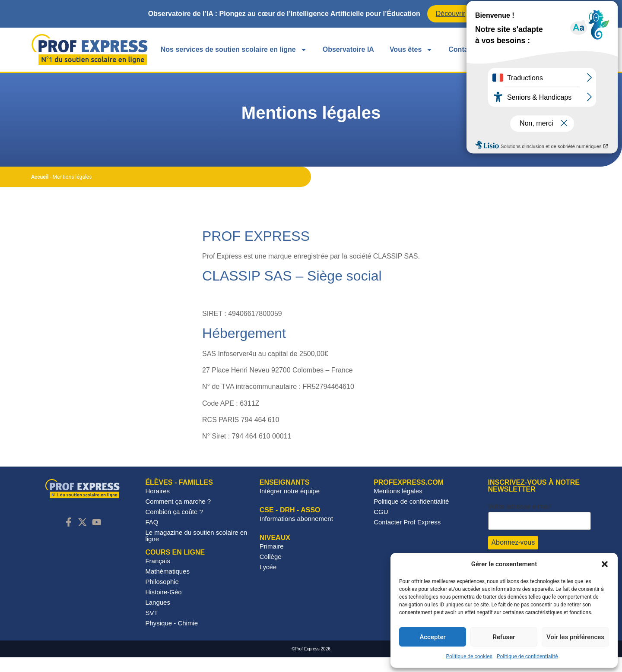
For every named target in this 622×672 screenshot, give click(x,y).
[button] (605, 564)
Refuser (504, 637)
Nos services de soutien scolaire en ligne (234, 50)
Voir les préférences (575, 637)
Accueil (40, 192)
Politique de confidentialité (527, 656)
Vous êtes (411, 50)
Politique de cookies (469, 656)
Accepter (432, 637)
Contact (461, 49)
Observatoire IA (348, 49)
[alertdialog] (311, 14)
